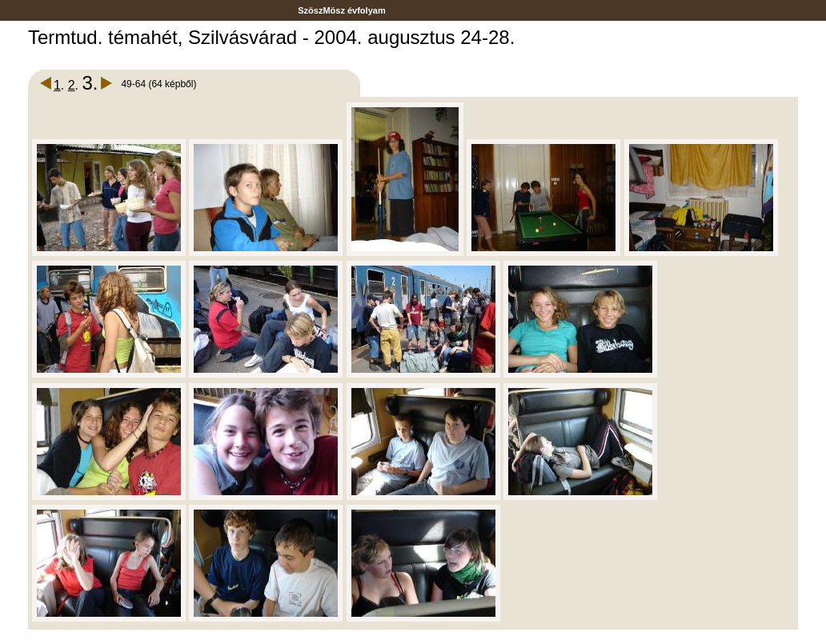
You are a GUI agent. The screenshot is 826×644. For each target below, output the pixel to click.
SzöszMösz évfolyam (342, 10)
